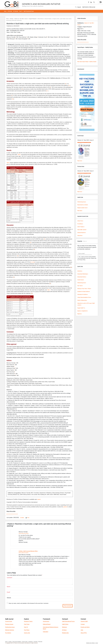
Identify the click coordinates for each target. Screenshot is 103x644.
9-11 (13, 99)
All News (64, 630)
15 (18, 256)
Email (8, 592)
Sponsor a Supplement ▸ (83, 311)
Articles (11, 19)
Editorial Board (47, 624)
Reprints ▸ (80, 314)
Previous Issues (9, 624)
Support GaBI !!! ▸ (81, 308)
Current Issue (9, 621)
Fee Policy (27, 630)
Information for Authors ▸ (83, 294)
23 (32, 293)
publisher (65, 507)
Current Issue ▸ (81, 280)
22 (50, 283)
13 (31, 242)
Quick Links (27, 633)
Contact (83, 624)
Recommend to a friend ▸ (83, 205)
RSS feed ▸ (80, 211)
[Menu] (101, 2)
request (39, 499)
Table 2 (8, 163)
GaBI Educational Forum (29, 11)
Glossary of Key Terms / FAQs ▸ (84, 289)
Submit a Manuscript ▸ (82, 300)
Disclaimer (31, 642)
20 (71, 267)
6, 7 (47, 91)
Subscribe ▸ (80, 235)
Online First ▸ (80, 221)
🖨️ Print (27, 518)
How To (21, 11)
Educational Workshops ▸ (83, 274)
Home (5, 11)
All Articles (10, 11)
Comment (9, 578)
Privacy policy (25, 642)
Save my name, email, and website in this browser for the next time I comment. (29, 603)
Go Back (22, 518)
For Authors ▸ (80, 224)
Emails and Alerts (85, 627)
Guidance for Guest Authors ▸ (84, 291)
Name (8, 587)
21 (14, 277)
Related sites (65, 633)
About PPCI (84, 633)
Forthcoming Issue (10, 627)
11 (66, 84)
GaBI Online (65, 624)
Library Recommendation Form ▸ (84, 297)
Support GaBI (84, 621)
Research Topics (28, 621)
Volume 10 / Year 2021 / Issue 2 (21, 19)
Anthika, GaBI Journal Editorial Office (28, 551)
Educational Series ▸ (82, 277)
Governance (46, 621)
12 (44, 239)
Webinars (64, 627)
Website (9, 598)
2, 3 (69, 85)
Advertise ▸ (80, 271)
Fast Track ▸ (80, 286)
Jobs (82, 630)
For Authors (8, 633)
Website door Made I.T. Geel (92, 643)
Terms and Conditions (17, 642)
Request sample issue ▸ (82, 208)
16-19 (33, 262)
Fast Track (27, 624)
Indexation (46, 632)
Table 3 (49, 290)
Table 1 (19, 155)
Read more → (80, 161)
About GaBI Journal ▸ (82, 230)
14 (34, 249)
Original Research (33, 19)
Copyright (36, 642)
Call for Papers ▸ (81, 227)
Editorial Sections (10, 630)
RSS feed (40, 642)
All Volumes (16, 11)
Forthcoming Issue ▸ (82, 202)
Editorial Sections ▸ (82, 233)
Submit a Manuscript (89, 7)
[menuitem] (5, 11)
